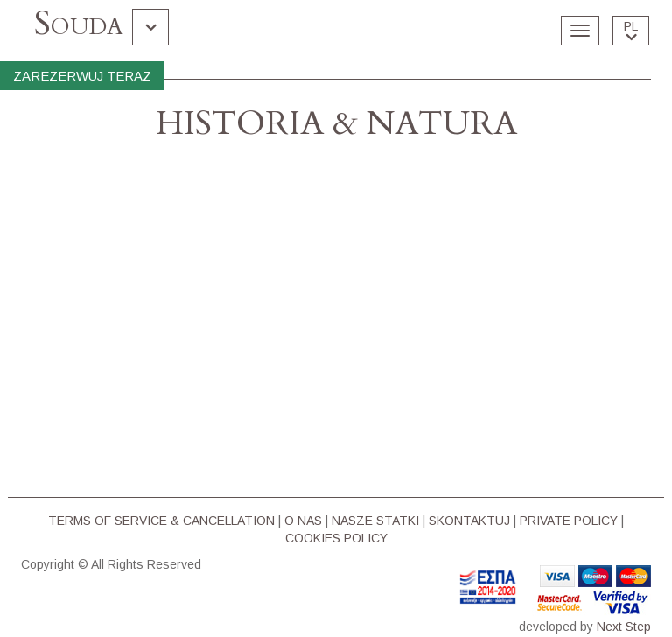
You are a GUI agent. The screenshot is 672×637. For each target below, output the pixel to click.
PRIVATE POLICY (569, 521)
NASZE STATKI (375, 521)
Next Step (624, 626)
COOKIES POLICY (336, 538)
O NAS (303, 521)
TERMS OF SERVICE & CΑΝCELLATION (161, 521)
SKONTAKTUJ (469, 521)
